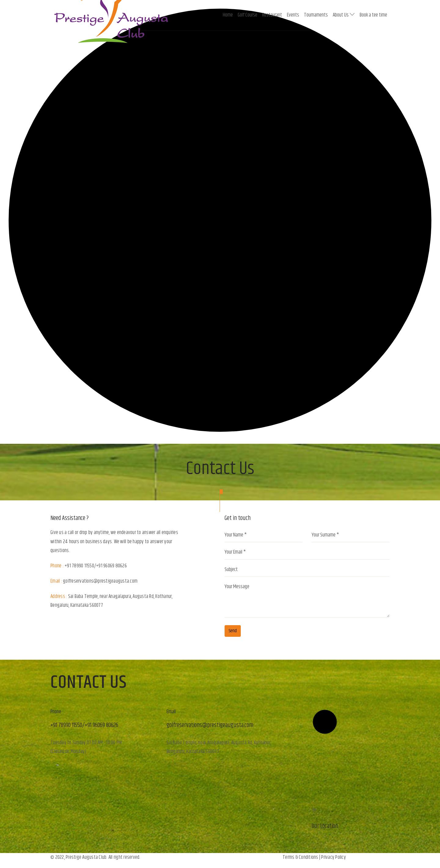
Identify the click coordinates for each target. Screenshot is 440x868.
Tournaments (316, 15)
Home (228, 15)
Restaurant (272, 15)
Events (293, 15)
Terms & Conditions (301, 857)
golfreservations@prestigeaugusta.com (100, 581)
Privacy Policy (334, 857)
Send (233, 631)
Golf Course (248, 15)
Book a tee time (373, 15)
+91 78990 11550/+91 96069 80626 (96, 566)
